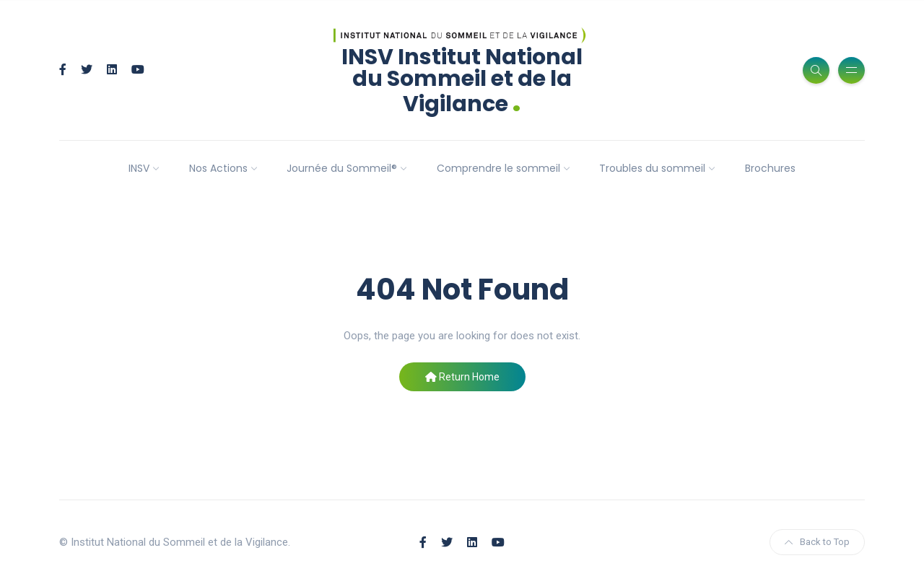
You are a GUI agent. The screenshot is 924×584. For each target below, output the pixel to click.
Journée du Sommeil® (342, 168)
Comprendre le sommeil (498, 168)
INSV (139, 168)
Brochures (770, 168)
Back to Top (817, 542)
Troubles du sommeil (652, 168)
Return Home (462, 377)
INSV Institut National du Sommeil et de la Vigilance (462, 80)
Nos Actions (218, 168)
